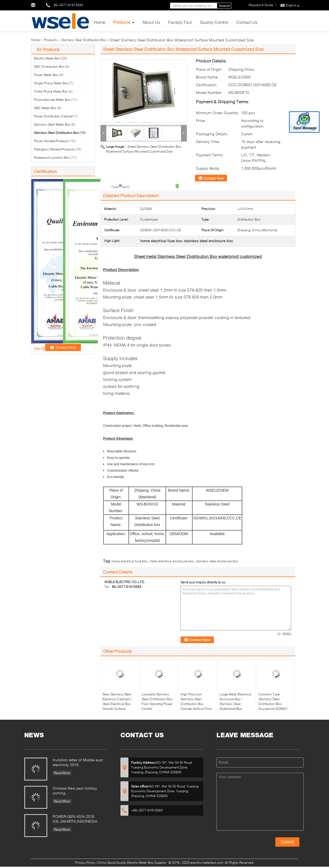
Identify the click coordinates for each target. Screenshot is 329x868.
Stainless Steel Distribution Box (84, 40)
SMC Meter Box (45, 108)
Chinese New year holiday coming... (75, 791)
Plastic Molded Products (51, 141)
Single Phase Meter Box (51, 83)
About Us (151, 22)
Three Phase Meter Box (51, 91)
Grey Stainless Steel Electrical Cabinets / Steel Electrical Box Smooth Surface (117, 701)
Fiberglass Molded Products (54, 149)
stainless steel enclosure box (217, 561)
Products (122, 22)
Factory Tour (180, 22)
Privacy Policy (85, 863)
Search (224, 6)
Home (99, 22)
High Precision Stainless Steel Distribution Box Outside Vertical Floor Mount (196, 704)
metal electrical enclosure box (172, 561)
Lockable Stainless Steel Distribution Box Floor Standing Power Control (157, 701)
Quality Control (214, 22)
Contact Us (247, 22)
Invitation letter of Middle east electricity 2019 (78, 762)
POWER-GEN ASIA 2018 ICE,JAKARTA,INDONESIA (75, 819)
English (293, 5)
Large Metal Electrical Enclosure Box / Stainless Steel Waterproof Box (235, 701)
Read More (62, 773)
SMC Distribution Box (49, 67)
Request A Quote (261, 5)
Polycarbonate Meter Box (52, 100)
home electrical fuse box (130, 561)
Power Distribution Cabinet (53, 116)
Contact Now (214, 178)
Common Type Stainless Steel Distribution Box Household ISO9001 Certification (273, 704)
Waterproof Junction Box (52, 158)
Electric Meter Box (47, 58)
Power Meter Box (46, 75)
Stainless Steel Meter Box (52, 124)
